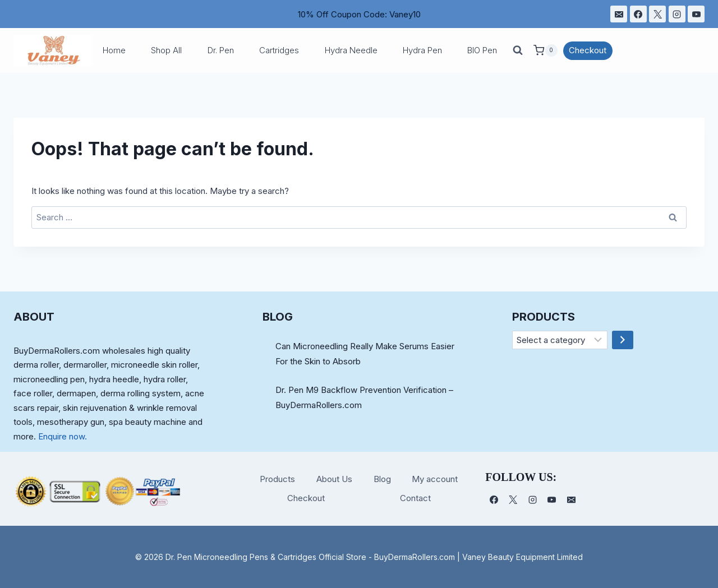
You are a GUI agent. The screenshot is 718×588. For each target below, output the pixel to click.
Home (114, 50)
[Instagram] (677, 14)
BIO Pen (482, 50)
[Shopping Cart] (545, 50)
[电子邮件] (619, 14)
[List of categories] (560, 340)
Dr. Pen (221, 50)
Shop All (166, 50)
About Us (334, 479)
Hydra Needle (351, 50)
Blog (382, 479)
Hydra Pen (422, 50)
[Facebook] (638, 14)
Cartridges (279, 50)
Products (277, 479)
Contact (415, 498)
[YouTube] (696, 14)
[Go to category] (623, 340)
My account (435, 479)
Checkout (588, 50)
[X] (657, 14)
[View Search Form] (518, 50)
